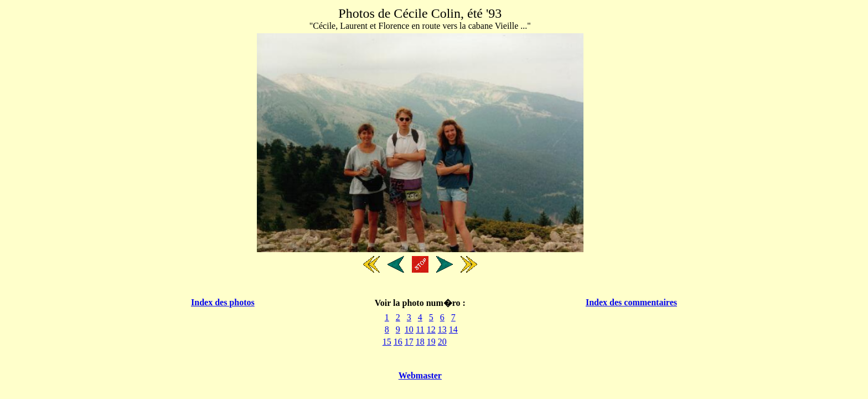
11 (420, 329)
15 (387, 342)
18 (420, 342)
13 (442, 329)
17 (409, 342)
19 (431, 342)
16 (398, 342)
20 (442, 342)
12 (431, 329)
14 (453, 329)
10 (409, 329)
